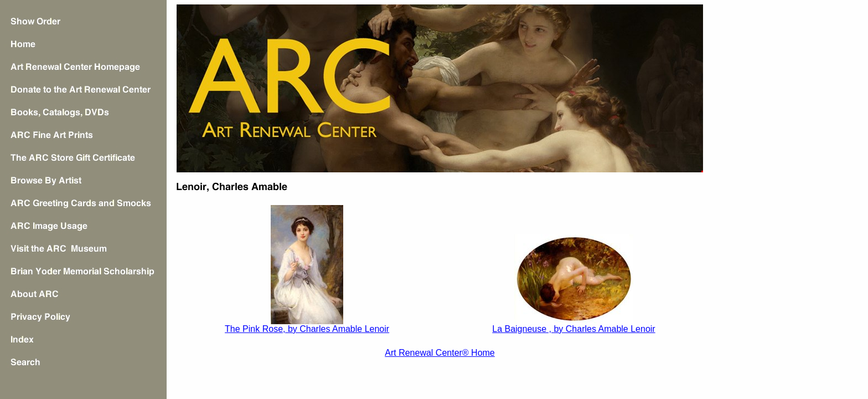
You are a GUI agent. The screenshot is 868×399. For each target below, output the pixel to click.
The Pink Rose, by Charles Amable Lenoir (307, 329)
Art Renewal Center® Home (440, 353)
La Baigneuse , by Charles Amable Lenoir (573, 329)
